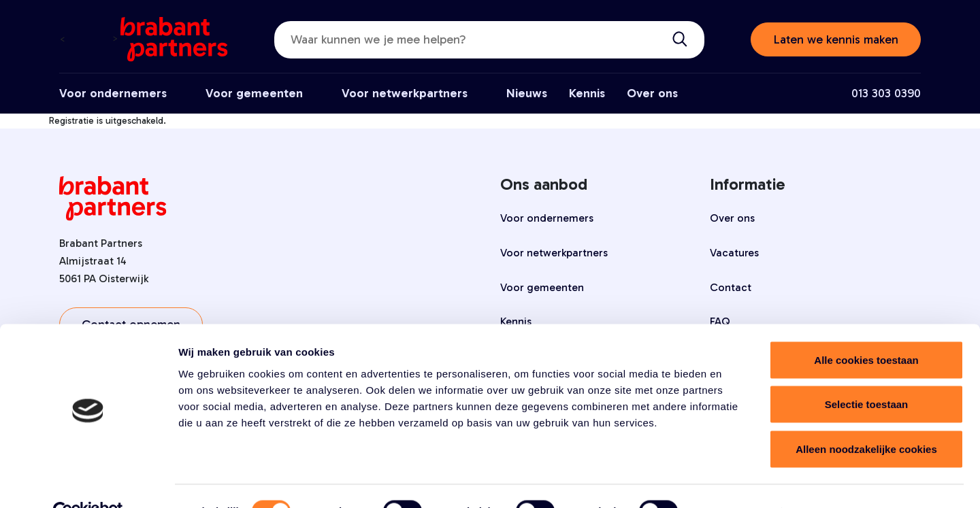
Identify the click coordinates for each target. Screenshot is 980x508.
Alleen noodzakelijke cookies (866, 419)
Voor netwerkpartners (405, 93)
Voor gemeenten (254, 93)
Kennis (587, 93)
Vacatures (734, 253)
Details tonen (735, 481)
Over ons (652, 93)
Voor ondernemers (113, 93)
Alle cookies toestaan (866, 329)
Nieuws (527, 93)
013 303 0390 (886, 93)
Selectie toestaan (867, 374)
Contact (731, 287)
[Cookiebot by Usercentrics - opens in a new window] (88, 481)
